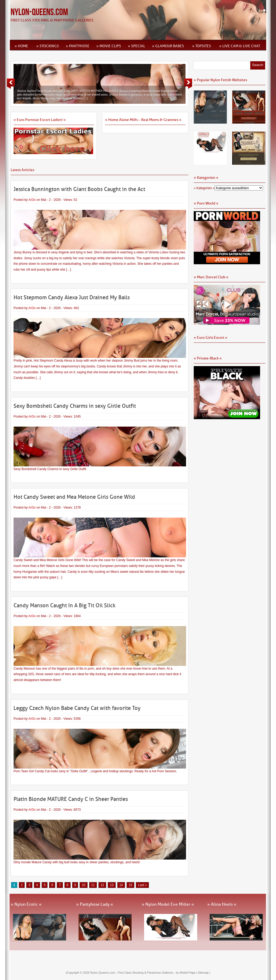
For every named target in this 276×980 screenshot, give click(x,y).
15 (130, 885)
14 (121, 885)
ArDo (32, 200)
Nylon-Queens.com (39, 12)
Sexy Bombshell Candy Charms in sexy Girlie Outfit (75, 406)
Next (188, 84)
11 (93, 885)
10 (83, 885)
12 (102, 885)
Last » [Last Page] (142, 885)
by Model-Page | (187, 973)
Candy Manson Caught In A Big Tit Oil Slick (64, 605)
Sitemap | (204, 973)
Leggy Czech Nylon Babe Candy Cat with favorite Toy (77, 708)
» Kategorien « (204, 188)
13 (112, 885)
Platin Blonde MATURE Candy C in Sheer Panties (71, 799)
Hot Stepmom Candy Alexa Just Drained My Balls (72, 297)
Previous (11, 84)
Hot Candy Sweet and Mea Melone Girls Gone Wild (74, 497)
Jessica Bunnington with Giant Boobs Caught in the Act (79, 189)
